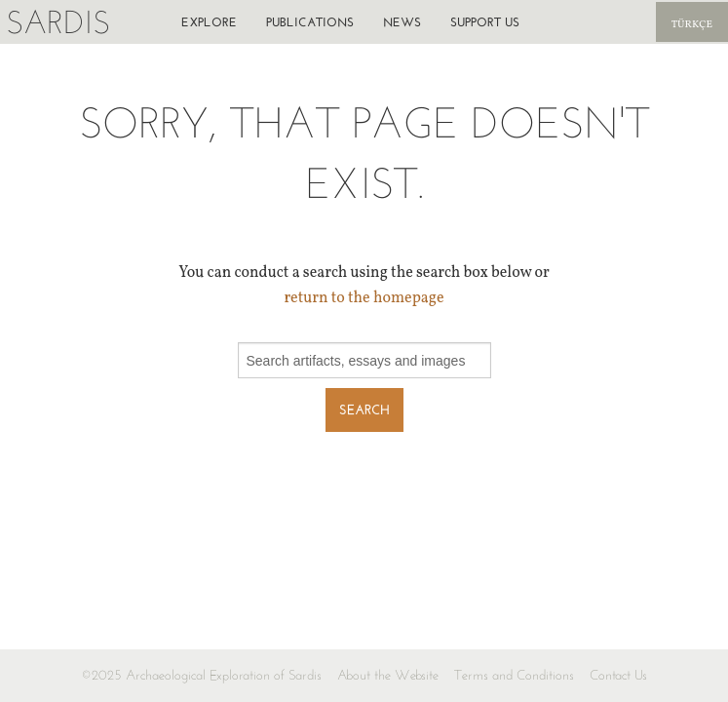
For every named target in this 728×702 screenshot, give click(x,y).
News (402, 22)
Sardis (58, 22)
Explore (209, 22)
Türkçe (692, 25)
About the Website (388, 675)
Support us (485, 22)
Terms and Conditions (514, 675)
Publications (310, 22)
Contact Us (618, 675)
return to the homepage (364, 298)
